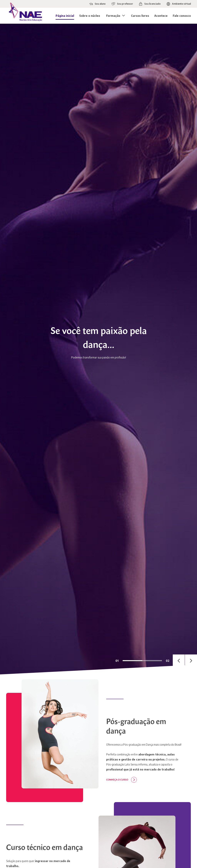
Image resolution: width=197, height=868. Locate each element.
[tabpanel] (98, 349)
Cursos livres (140, 16)
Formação (113, 16)
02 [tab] (168, 661)
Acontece (161, 16)
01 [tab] (117, 661)
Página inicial (65, 16)
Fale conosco (182, 16)
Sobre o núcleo (90, 16)
